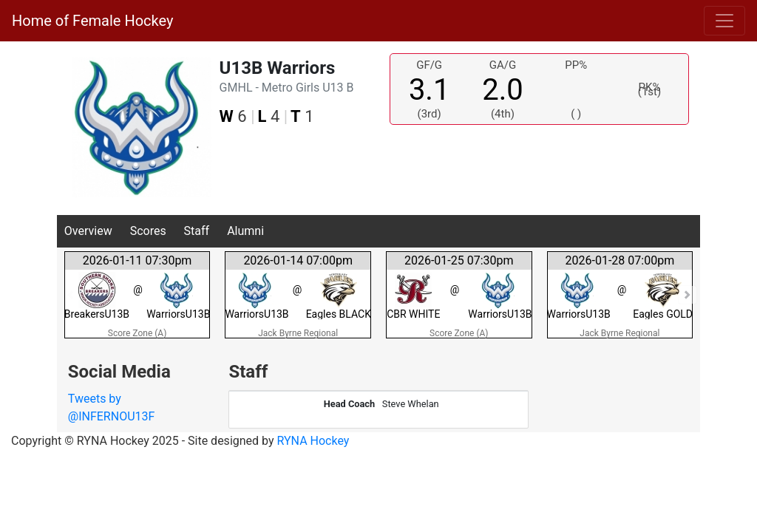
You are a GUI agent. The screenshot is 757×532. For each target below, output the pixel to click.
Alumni (245, 231)
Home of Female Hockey (92, 21)
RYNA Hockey (313, 441)
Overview (88, 231)
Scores (148, 231)
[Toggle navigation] (724, 21)
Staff (197, 231)
